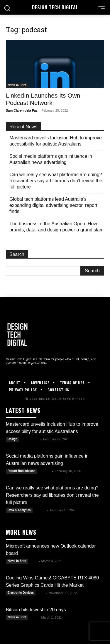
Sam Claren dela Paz (22, 110)
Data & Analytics (19, 510)
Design (12, 439)
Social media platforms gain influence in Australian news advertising (51, 159)
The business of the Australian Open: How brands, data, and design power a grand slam (56, 227)
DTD (41, 593)
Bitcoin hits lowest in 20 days (36, 610)
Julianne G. (30, 439)
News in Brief (17, 85)
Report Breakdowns (21, 471)
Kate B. (45, 471)
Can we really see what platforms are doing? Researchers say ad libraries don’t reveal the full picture (56, 181)
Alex (34, 561)
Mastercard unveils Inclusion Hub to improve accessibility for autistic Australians (56, 141)
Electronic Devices (21, 593)
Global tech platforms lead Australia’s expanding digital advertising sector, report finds (53, 205)
